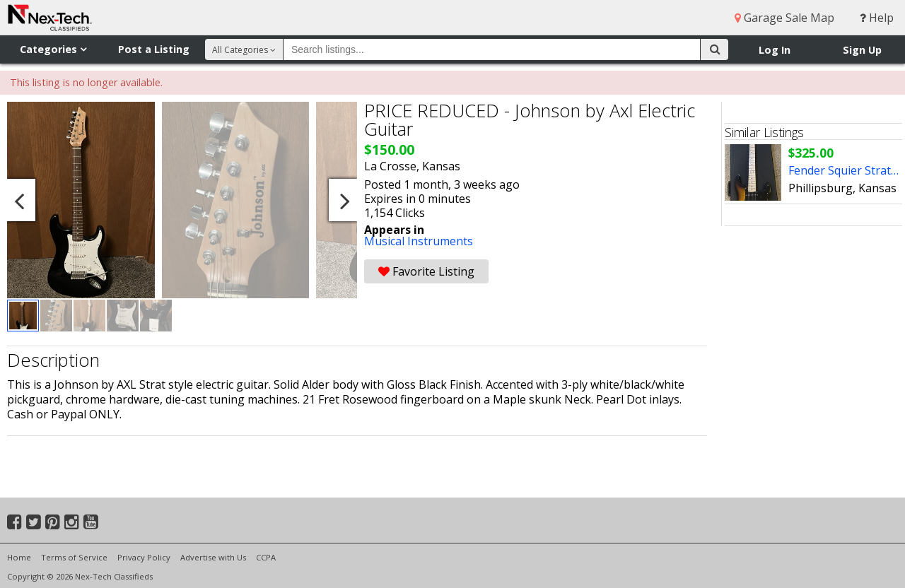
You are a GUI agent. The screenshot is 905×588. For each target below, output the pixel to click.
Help (877, 18)
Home (19, 557)
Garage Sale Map (784, 18)
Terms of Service (74, 557)
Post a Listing (154, 49)
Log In (775, 50)
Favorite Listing (426, 271)
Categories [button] (53, 49)
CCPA (266, 557)
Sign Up (862, 50)
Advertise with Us (213, 557)
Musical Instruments (419, 241)
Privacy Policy (144, 557)
